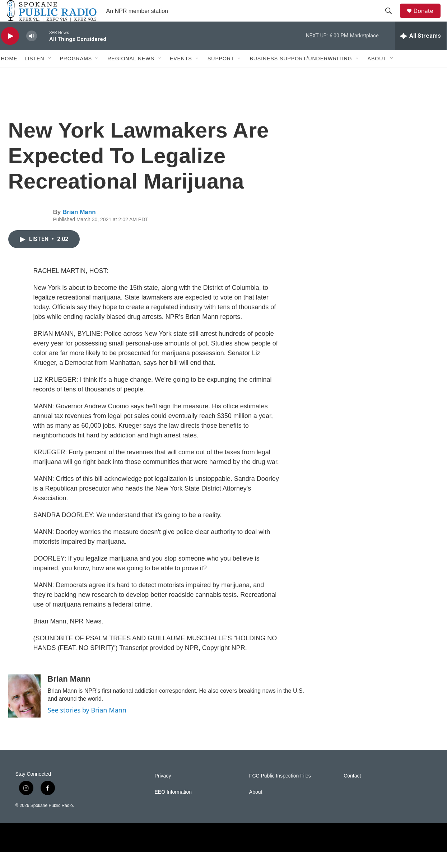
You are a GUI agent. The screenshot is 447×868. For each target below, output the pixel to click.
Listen (35, 75)
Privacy (163, 792)
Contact (352, 792)
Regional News (131, 75)
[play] (10, 52)
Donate (428, 19)
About (377, 75)
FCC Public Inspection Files (280, 792)
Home (9, 75)
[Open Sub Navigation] (50, 75)
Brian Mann (79, 228)
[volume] (32, 52)
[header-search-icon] (392, 19)
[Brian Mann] (24, 712)
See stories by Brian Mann (87, 726)
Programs (76, 75)
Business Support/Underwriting (301, 75)
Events (181, 75)
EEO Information (173, 808)
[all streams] (421, 52)
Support (221, 75)
